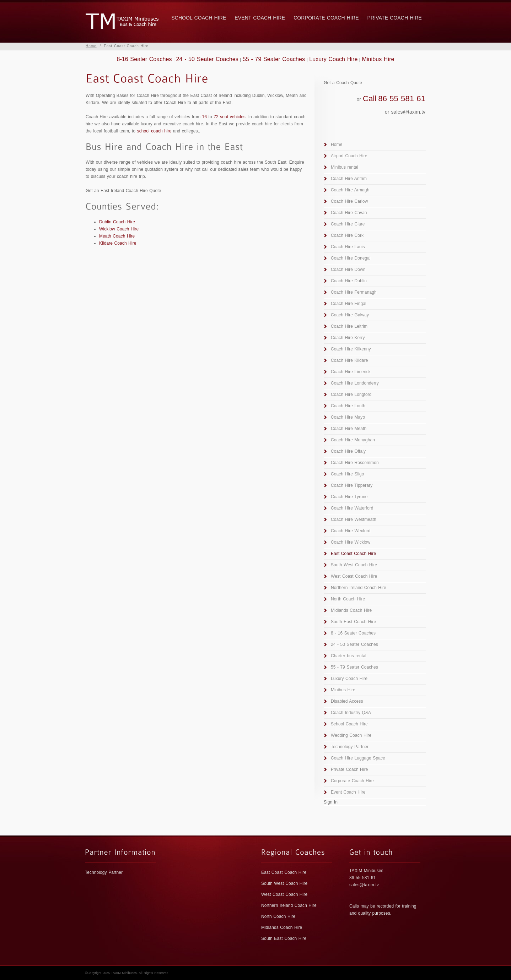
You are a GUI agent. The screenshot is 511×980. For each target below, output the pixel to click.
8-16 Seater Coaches (144, 59)
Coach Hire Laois (348, 247)
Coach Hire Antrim (349, 179)
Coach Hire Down (348, 269)
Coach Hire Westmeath (354, 519)
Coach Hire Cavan (349, 213)
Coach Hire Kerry (348, 338)
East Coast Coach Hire (353, 554)
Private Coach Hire (395, 18)
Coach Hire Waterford (352, 508)
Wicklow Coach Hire (119, 229)
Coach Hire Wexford (351, 531)
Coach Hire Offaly (348, 451)
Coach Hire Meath (349, 429)
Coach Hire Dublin (349, 281)
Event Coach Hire (260, 18)
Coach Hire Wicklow (351, 542)
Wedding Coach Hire (351, 735)
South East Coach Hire (353, 622)
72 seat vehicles (230, 117)
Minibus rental (345, 167)
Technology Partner (350, 747)
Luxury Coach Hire (333, 59)
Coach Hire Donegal (351, 258)
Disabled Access (347, 701)
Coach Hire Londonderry (355, 383)
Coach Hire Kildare (349, 360)
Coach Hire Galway (350, 315)
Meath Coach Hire (117, 236)
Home (91, 46)
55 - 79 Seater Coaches (274, 59)
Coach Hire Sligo (348, 474)
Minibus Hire (378, 59)
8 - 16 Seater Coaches (353, 633)
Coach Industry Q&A (351, 713)
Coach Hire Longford (351, 394)
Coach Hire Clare (348, 224)
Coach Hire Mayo (348, 417)
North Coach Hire (348, 599)
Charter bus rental (349, 656)
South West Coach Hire (354, 565)
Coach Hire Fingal (349, 304)
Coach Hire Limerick (351, 372)
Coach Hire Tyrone (349, 497)
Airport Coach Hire (349, 156)
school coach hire (154, 131)
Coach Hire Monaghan (353, 440)
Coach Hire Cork (347, 235)
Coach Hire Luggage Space (358, 758)
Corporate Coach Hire (326, 18)
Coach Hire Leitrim (349, 326)
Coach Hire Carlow (349, 201)
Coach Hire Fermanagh (354, 292)
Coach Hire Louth (348, 406)
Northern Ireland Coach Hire (359, 588)
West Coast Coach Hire (354, 576)
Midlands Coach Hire (351, 610)
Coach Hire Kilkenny (351, 349)
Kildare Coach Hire (118, 243)
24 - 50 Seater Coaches (207, 59)
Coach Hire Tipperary (352, 485)
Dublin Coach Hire (117, 222)
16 (205, 117)
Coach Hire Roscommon (355, 463)
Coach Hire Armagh (350, 190)
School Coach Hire (199, 18)
